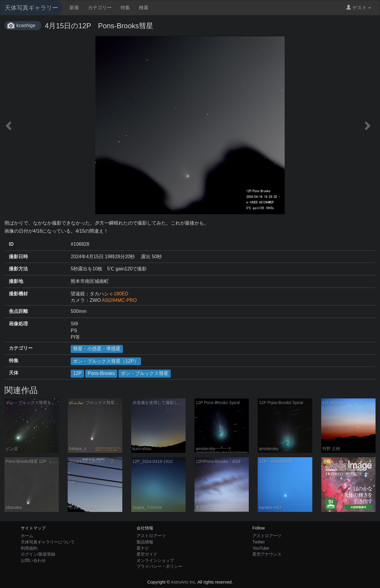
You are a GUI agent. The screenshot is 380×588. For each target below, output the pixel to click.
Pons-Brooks (101, 373)
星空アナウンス (267, 554)
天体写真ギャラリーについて (48, 542)
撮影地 (16, 281)
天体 (14, 373)
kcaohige (26, 25)
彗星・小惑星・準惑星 (97, 349)
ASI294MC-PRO (119, 300)
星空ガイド (147, 554)
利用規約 (29, 548)
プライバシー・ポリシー (159, 566)
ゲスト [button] (358, 8)
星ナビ (143, 548)
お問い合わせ (33, 560)
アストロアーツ (151, 536)
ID (11, 244)
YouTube (261, 548)
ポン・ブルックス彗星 (145, 373)
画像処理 (18, 324)
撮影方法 (18, 269)
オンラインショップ (155, 560)
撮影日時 (18, 257)
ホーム (27, 536)
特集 (125, 8)
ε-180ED (119, 294)
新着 (74, 8)
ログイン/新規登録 (38, 554)
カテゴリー (100, 8)
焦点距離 (18, 311)
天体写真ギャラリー (31, 8)
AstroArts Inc (183, 582)
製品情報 (145, 542)
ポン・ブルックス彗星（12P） (106, 361)
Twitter (259, 542)
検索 (144, 8)
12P (77, 373)
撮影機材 (18, 294)
